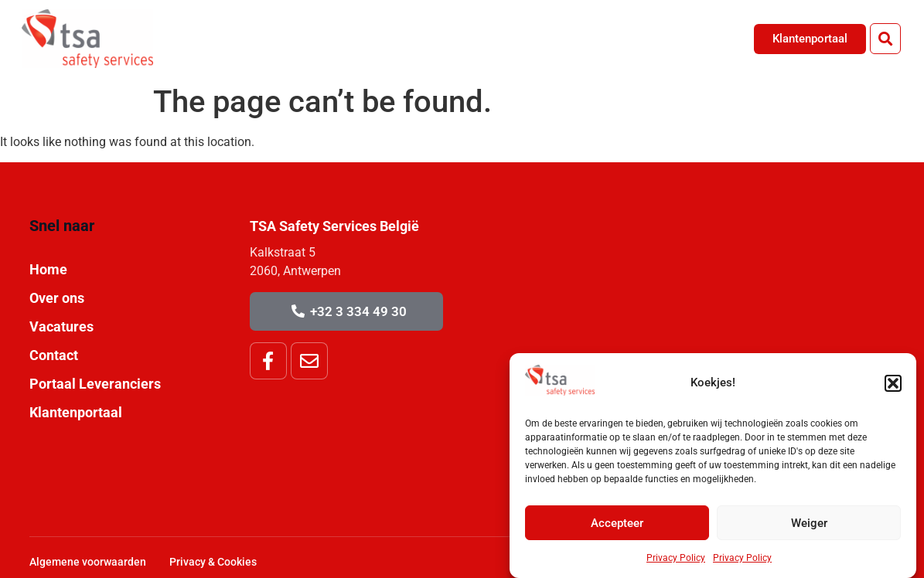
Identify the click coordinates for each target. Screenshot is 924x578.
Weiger (809, 523)
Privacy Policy (676, 558)
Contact (716, 38)
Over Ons (551, 38)
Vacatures (636, 38)
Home (478, 38)
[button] (893, 383)
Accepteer (617, 523)
